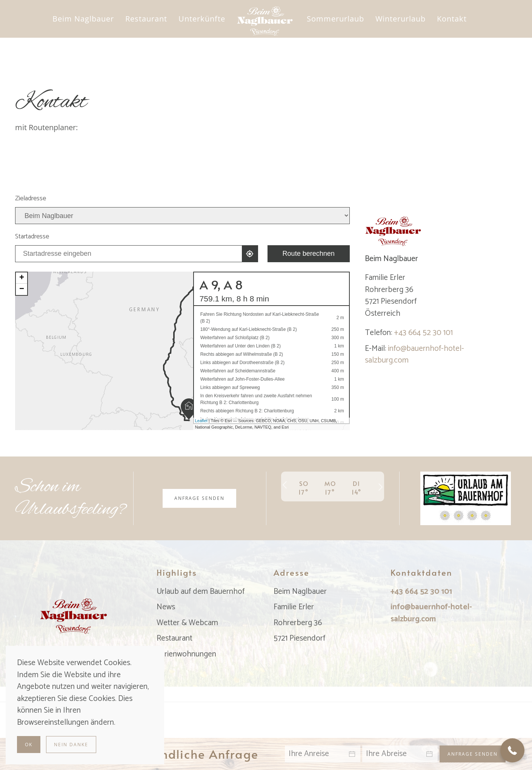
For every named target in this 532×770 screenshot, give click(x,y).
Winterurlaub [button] (401, 19)
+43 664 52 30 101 (423, 333)
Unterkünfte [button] (202, 19)
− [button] (22, 289)
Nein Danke (71, 745)
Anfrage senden (199, 498)
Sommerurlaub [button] (335, 19)
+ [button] (22, 278)
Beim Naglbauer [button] (83, 19)
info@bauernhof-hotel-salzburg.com (414, 355)
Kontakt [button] (452, 19)
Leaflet (201, 421)
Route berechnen (309, 254)
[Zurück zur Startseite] (266, 19)
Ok (29, 745)
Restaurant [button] (146, 19)
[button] (512, 750)
